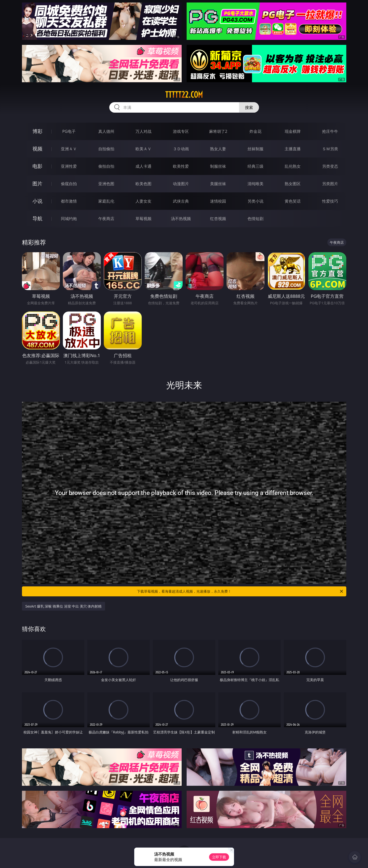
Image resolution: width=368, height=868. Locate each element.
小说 (37, 201)
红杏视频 (218, 219)
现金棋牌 (293, 131)
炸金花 (255, 131)
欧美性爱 (181, 166)
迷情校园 (218, 201)
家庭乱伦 (106, 201)
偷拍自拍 (106, 166)
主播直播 (293, 149)
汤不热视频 (181, 219)
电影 (37, 166)
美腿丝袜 (218, 184)
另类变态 (330, 166)
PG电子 (69, 131)
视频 (37, 149)
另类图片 (330, 184)
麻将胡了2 (218, 131)
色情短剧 (255, 219)
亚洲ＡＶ (69, 149)
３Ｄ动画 (181, 149)
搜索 (249, 107)
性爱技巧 (330, 201)
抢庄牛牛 (330, 131)
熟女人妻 (218, 149)
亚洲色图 (106, 184)
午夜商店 (106, 219)
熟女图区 (293, 184)
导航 (37, 218)
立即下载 (219, 857)
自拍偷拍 (106, 149)
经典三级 (255, 166)
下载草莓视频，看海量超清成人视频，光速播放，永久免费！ (240, 591)
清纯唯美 (255, 184)
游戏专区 (181, 131)
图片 (37, 184)
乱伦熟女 (293, 166)
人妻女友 (143, 201)
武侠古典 (181, 201)
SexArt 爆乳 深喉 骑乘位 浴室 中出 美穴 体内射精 (64, 606)
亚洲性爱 (69, 166)
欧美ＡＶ (143, 149)
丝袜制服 (255, 149)
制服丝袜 (218, 166)
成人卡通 (143, 166)
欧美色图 (143, 184)
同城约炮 (69, 219)
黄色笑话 (293, 201)
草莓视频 (143, 219)
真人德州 (106, 131)
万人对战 (143, 131)
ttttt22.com (184, 95)
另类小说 (255, 201)
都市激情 (69, 201)
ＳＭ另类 (330, 149)
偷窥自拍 (69, 184)
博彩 (37, 131)
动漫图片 (181, 184)
